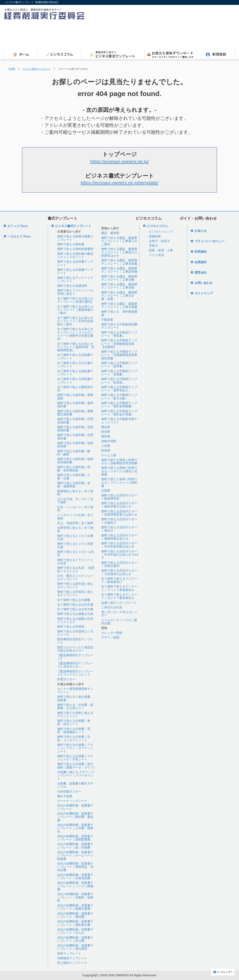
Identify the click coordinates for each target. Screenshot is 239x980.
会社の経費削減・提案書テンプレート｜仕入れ (75, 931)
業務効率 (155, 236)
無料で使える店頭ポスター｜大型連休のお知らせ (119, 572)
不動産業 (107, 320)
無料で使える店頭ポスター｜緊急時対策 (119, 497)
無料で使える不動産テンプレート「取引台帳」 (119, 397)
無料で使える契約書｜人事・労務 (74, 477)
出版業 (106, 490)
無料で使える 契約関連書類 (119, 313)
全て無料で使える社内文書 (75, 605)
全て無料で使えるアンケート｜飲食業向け (119, 580)
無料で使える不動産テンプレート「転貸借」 (119, 381)
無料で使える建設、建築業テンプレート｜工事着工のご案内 (119, 241)
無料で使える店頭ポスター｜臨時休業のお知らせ (119, 505)
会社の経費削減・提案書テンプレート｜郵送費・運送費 (75, 817)
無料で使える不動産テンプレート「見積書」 (119, 373)
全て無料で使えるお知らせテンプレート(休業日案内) (75, 300)
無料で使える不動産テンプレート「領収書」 (119, 334)
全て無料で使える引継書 (74, 600)
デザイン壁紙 (110, 637)
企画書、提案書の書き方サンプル (75, 785)
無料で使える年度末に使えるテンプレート (75, 593)
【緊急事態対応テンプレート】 (75, 657)
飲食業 (106, 450)
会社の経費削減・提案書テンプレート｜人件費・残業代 (75, 828)
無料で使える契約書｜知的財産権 (75, 445)
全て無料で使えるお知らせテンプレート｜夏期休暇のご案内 (75, 310)
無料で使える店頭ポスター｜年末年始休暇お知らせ (119, 545)
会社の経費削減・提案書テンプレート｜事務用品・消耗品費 (75, 867)
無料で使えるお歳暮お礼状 (75, 614)
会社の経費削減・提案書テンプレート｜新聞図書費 (75, 838)
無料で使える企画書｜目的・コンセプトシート (74, 738)
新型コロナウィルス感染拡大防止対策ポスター (75, 649)
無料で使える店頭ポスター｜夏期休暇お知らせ (119, 537)
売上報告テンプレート (72, 963)
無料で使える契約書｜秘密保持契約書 (75, 461)
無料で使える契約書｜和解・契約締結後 (74, 469)
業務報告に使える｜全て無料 (75, 493)
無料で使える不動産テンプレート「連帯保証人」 (119, 389)
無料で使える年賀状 (71, 627)
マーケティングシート (72, 801)
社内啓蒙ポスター (69, 792)
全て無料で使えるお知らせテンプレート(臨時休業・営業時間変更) (76, 347)
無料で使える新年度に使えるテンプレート (75, 585)
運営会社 (201, 272)
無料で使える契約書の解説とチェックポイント (75, 255)
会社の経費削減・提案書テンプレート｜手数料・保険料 (75, 897)
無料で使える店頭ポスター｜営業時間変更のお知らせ (119, 513)
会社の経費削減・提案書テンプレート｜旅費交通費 (75, 907)
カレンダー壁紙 (112, 633)
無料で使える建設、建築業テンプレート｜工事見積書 (119, 262)
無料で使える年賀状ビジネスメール (75, 633)
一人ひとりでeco (19, 236)
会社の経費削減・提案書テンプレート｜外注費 (75, 939)
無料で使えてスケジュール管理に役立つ (75, 292)
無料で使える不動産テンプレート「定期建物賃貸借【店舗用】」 (119, 344)
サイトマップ (204, 293)
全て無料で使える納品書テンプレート (75, 373)
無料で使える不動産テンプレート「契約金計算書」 (119, 413)
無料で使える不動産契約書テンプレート (119, 326)
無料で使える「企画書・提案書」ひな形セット (75, 706)
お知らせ (201, 231)
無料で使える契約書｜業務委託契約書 (75, 413)
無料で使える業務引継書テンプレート (75, 238)
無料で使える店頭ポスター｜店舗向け (119, 521)
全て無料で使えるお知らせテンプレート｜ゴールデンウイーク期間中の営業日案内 (75, 334)
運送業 (106, 427)
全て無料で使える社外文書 (75, 609)
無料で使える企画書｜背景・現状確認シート (74, 730)
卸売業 (106, 432)
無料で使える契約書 (71, 244)
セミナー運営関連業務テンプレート (75, 690)
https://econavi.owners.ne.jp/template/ (119, 183)
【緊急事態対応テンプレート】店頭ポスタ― (75, 665)
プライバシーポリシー (210, 241)
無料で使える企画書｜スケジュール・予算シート (75, 758)
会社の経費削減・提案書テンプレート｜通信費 (75, 915)
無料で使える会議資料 (72, 286)
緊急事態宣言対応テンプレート (75, 641)
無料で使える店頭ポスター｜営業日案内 (119, 564)
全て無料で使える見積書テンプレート (75, 356)
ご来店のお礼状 (112, 607)
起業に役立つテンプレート (119, 603)
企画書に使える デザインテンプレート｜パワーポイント (76, 775)
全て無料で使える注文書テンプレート (75, 365)
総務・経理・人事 (161, 250)
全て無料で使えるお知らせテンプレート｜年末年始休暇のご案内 (75, 321)
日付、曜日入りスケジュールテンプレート (75, 577)
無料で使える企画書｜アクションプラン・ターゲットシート (75, 748)
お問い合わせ (204, 283)
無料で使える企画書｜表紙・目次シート (74, 722)
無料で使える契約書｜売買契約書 (75, 437)
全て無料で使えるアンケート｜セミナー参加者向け (119, 596)
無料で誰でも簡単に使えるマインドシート (75, 714)
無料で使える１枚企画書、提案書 (75, 698)
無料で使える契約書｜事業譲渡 (75, 397)
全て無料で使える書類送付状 (75, 389)
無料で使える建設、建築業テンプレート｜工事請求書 (119, 270)
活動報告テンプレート (72, 958)
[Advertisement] (151, 36)
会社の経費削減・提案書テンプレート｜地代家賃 (75, 947)
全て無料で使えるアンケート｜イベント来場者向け (119, 588)
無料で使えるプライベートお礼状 (75, 562)
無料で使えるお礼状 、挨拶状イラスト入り (76, 569)
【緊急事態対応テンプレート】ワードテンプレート (75, 673)
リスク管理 (156, 255)
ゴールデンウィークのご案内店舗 (119, 622)
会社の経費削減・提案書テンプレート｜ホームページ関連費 (75, 856)
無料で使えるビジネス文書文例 (75, 537)
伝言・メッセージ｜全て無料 (75, 509)
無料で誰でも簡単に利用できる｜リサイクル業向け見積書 (119, 471)
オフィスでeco (17, 226)
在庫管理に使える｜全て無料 (75, 529)
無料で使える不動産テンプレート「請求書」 (119, 365)
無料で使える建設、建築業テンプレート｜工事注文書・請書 (119, 296)
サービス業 (109, 455)
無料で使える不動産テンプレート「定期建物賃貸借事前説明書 (119, 355)
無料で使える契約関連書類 (75, 249)
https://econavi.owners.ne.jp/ (119, 162)
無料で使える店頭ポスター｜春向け (119, 529)
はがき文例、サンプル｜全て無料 (75, 501)
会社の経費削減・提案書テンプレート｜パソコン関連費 (75, 886)
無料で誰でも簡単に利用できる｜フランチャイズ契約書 (119, 482)
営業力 (153, 246)
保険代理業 (109, 441)
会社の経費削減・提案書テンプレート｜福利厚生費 (75, 923)
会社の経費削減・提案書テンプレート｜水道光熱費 (75, 876)
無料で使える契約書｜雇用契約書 (75, 405)
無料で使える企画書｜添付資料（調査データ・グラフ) (76, 766)
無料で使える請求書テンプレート (75, 263)
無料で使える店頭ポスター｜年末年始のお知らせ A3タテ (120, 555)
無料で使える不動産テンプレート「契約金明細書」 (119, 405)
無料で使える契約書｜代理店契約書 (75, 421)
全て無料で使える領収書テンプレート (75, 381)
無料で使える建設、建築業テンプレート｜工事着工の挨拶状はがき (119, 252)
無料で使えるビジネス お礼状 (76, 553)
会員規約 (201, 262)
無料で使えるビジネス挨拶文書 (75, 545)
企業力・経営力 (159, 241)
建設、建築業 (110, 233)
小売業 (106, 446)
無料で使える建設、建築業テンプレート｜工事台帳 (119, 278)
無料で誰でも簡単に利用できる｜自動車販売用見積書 (119, 462)
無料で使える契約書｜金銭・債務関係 (74, 485)
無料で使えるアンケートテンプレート (75, 279)
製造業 (106, 436)
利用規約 (201, 252)
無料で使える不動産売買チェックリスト (119, 421)
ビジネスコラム (157, 226)
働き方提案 (65, 796)
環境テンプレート (69, 954)
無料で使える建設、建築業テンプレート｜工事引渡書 (119, 305)
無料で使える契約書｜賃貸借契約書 (75, 429)
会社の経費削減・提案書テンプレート (75, 807)
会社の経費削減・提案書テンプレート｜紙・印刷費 (75, 846)
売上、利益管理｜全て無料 (75, 523)
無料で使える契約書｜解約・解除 (74, 453)
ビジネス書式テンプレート (37, 69)
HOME (12, 69)
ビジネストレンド (161, 232)
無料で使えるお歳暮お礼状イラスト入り (75, 620)
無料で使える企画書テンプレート (75, 271)
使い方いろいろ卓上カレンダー (119, 614)
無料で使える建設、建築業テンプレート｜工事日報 (119, 286)
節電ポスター (66, 679)
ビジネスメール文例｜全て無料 (75, 517)
